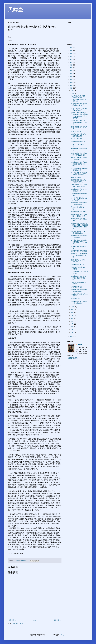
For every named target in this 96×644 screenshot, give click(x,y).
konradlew (50, 635)
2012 (71, 85)
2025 (71, 48)
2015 (71, 77)
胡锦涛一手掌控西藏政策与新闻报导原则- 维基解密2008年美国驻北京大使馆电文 (79, 115)
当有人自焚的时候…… (78, 287)
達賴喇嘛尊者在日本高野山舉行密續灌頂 (79, 302)
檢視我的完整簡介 (73, 358)
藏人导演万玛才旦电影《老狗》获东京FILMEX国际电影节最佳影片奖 (79, 98)
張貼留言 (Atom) (18, 624)
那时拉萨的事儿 (76, 177)
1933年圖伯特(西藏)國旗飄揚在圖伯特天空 (79, 169)
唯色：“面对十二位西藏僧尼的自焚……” (79, 109)
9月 (73, 310)
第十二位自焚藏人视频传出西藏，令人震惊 (79, 174)
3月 (73, 327)
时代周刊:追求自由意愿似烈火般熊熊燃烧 (79, 204)
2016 (71, 74)
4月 (73, 324)
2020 (71, 62)
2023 (71, 54)
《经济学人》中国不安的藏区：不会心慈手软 (79, 186)
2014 (71, 79)
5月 (73, 321)
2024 (71, 51)
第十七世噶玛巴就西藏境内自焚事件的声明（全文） (79, 242)
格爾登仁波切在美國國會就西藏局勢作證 (79, 291)
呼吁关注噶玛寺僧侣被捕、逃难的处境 (78, 232)
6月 (73, 318)
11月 (73, 93)
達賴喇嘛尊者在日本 (77, 264)
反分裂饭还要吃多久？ (78, 141)
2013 (71, 82)
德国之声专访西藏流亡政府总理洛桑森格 (79, 135)
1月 (73, 333)
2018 (71, 68)
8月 (73, 313)
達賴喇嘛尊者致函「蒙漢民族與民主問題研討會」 (79, 164)
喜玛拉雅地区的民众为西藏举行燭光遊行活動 (79, 154)
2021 (71, 59)
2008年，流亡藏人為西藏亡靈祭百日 (79, 159)
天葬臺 (16, 10)
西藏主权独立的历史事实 (79, 212)
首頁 (35, 620)
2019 (71, 65)
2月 (73, 330)
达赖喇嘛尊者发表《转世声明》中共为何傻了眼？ (79, 278)
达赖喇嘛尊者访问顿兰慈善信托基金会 (79, 190)
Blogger (63, 635)
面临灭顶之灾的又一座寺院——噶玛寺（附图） (79, 215)
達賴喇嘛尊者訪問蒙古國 (79, 251)
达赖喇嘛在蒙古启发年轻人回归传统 (79, 237)
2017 (71, 71)
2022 (71, 56)
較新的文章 (12, 620)
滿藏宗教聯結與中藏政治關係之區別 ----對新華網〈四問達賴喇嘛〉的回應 (79, 226)
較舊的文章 (57, 620)
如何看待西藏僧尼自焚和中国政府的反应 (79, 105)
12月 (73, 91)
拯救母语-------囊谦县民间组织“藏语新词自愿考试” (79, 256)
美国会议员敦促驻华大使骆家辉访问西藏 (79, 181)
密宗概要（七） (76, 299)
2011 (71, 88)
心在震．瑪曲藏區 (77, 139)
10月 (73, 307)
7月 (73, 315)
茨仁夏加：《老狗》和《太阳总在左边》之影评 (79, 122)
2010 (71, 336)
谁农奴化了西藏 (76, 131)
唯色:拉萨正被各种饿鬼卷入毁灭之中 (79, 199)
